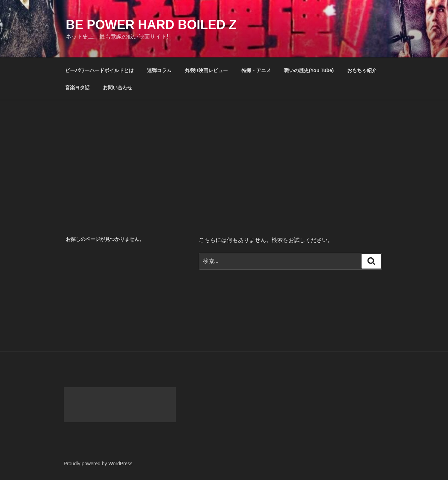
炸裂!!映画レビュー (206, 70)
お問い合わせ (118, 88)
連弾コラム (159, 70)
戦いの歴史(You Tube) (309, 70)
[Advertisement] (224, 153)
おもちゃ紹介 (362, 70)
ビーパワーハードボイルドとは (99, 70)
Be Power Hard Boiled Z (151, 25)
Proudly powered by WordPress (98, 464)
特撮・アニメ (256, 70)
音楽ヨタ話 (77, 88)
